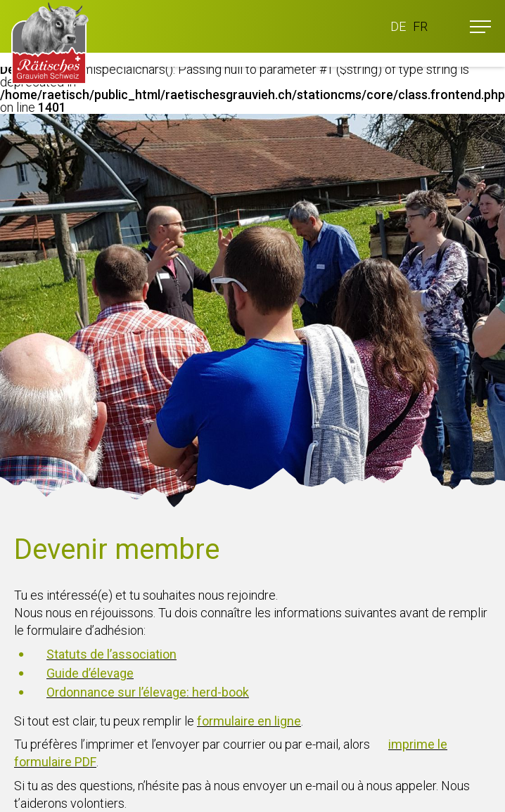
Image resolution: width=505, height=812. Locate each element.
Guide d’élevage (90, 673)
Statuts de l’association (111, 654)
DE (398, 26)
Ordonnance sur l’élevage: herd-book (148, 692)
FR (420, 26)
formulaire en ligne (249, 721)
